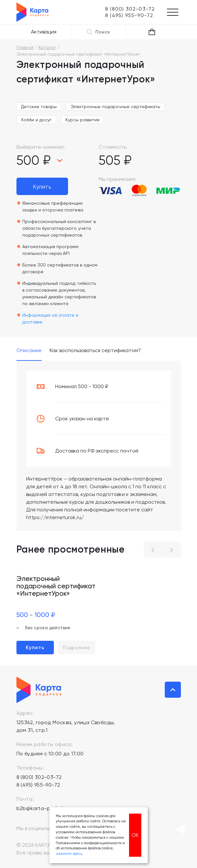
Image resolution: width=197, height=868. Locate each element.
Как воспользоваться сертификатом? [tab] (95, 351)
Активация (44, 32)
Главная (25, 47)
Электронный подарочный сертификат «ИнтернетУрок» (56, 586)
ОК (135, 835)
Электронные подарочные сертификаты (115, 107)
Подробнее (76, 648)
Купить (42, 187)
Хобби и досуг (36, 120)
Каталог (47, 47)
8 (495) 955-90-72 (38, 785)
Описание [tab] (29, 351)
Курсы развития (82, 120)
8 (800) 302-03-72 (39, 777)
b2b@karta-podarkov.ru (46, 808)
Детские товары (39, 107)
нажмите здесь (69, 854)
